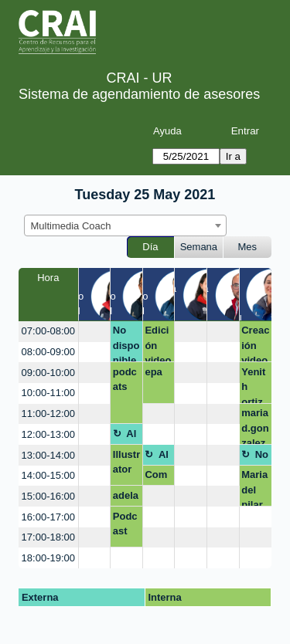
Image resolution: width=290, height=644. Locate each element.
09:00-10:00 (48, 373)
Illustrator (126, 462)
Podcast (125, 524)
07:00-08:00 (48, 331)
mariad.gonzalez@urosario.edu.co (255, 426)
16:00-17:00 (48, 517)
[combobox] (125, 225)
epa (153, 372)
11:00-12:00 (48, 414)
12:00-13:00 (48, 434)
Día (150, 247)
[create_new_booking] (95, 332)
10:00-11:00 (48, 393)
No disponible (126, 343)
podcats (125, 380)
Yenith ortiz (253, 385)
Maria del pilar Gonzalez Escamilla (254, 488)
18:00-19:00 (48, 558)
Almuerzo (132, 436)
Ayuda (167, 131)
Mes (248, 247)
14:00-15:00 (48, 475)
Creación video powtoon (255, 343)
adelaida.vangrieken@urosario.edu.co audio (126, 498)
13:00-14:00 (48, 455)
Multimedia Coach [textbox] (71, 226)
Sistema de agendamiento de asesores (139, 94)
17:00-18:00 (48, 537)
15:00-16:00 (48, 496)
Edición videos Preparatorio (158, 343)
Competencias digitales (158, 477)
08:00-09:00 (48, 352)
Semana (199, 247)
